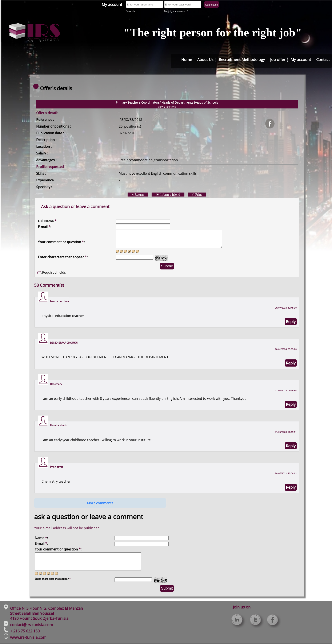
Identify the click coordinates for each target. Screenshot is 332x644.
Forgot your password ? (176, 11)
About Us (205, 59)
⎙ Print (197, 195)
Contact (323, 59)
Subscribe (131, 11)
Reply (291, 322)
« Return (138, 195)
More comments (100, 503)
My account (112, 4)
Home (187, 59)
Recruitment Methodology (242, 59)
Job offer (278, 59)
